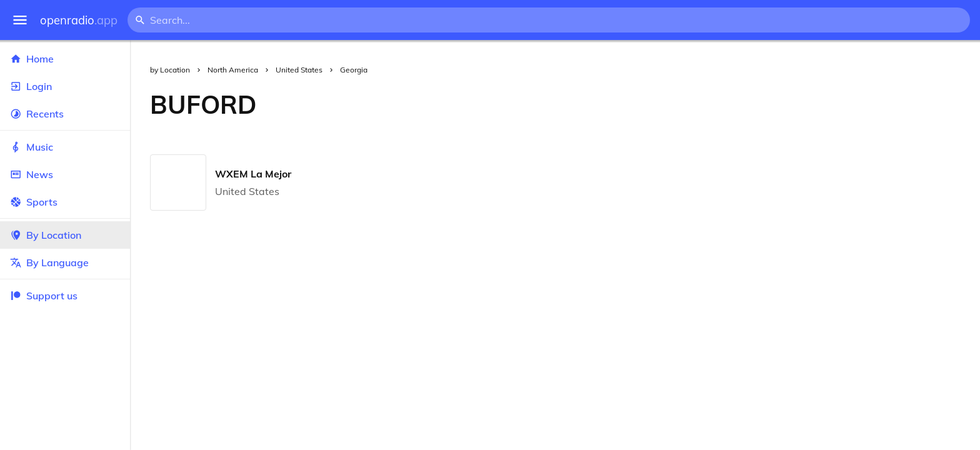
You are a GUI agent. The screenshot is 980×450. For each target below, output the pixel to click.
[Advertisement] (628, 104)
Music (65, 147)
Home (65, 59)
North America (233, 70)
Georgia (354, 70)
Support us (44, 296)
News (65, 174)
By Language (65, 262)
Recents (65, 114)
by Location (170, 70)
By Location (65, 235)
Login (65, 86)
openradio (79, 20)
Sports (65, 202)
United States (299, 70)
